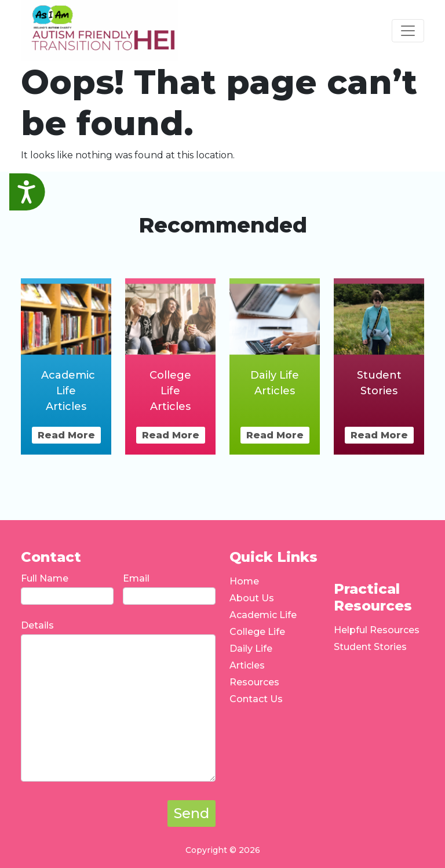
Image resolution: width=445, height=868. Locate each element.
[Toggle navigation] (408, 31)
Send (192, 813)
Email (136, 578)
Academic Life (263, 615)
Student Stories (370, 647)
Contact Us (256, 699)
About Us (252, 598)
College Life (257, 632)
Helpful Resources (377, 630)
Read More (66, 435)
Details (37, 625)
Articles (247, 665)
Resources (254, 682)
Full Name (45, 578)
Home (244, 581)
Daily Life (251, 649)
